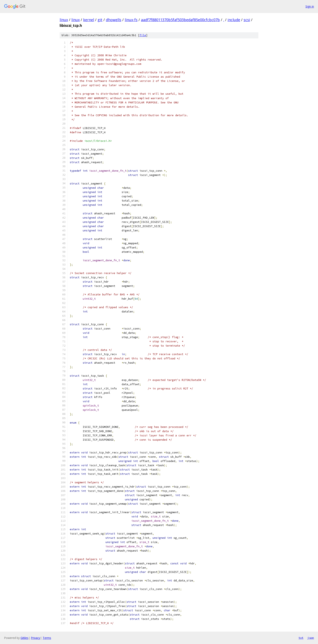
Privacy (35, 638)
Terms (47, 638)
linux (64, 20)
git (100, 20)
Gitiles (24, 638)
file (143, 35)
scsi (247, 20)
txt (301, 638)
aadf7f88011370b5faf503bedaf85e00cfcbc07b (180, 20)
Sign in (310, 6)
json (311, 638)
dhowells (114, 20)
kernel (89, 20)
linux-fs (131, 20)
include (234, 20)
